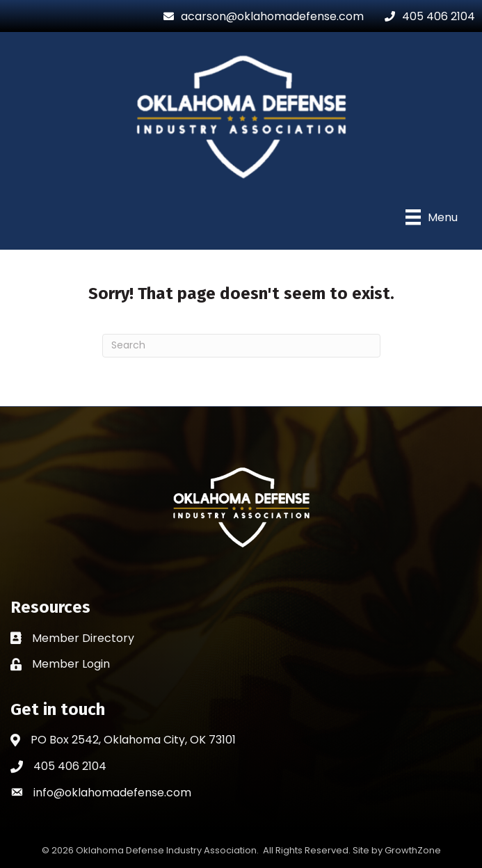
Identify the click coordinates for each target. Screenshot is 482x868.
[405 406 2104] (426, 16)
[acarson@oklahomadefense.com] (260, 16)
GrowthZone (413, 850)
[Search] (241, 346)
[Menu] (432, 217)
